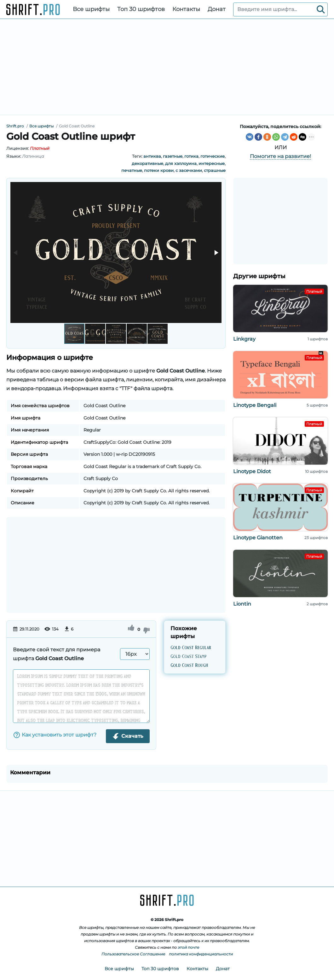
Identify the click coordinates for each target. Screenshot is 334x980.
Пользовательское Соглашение (133, 954)
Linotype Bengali (255, 405)
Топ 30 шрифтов (141, 9)
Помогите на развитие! (280, 156)
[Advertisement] (167, 67)
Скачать (128, 736)
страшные (215, 170)
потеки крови (159, 170)
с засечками (189, 170)
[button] (216, 253)
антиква (152, 156)
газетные (173, 156)
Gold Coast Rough (189, 665)
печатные (132, 170)
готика (191, 156)
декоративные (147, 163)
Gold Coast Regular (191, 648)
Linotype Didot (252, 471)
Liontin (242, 604)
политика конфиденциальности (201, 954)
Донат (217, 9)
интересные (212, 163)
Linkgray (244, 339)
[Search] (321, 9)
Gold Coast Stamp (189, 656)
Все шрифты (91, 9)
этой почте (188, 947)
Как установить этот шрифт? (55, 735)
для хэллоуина (181, 163)
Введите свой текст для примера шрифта (57, 654)
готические (213, 156)
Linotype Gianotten (258, 538)
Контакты (186, 9)
